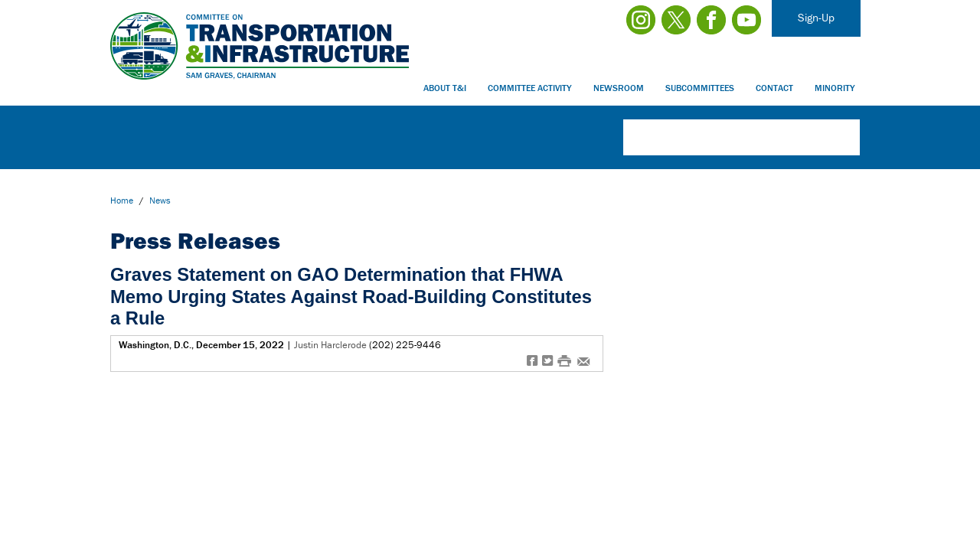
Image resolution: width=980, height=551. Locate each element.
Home (122, 200)
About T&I (445, 88)
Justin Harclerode (330, 345)
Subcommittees (700, 88)
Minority (835, 88)
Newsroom (619, 88)
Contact (774, 88)
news (160, 200)
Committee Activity (530, 88)
